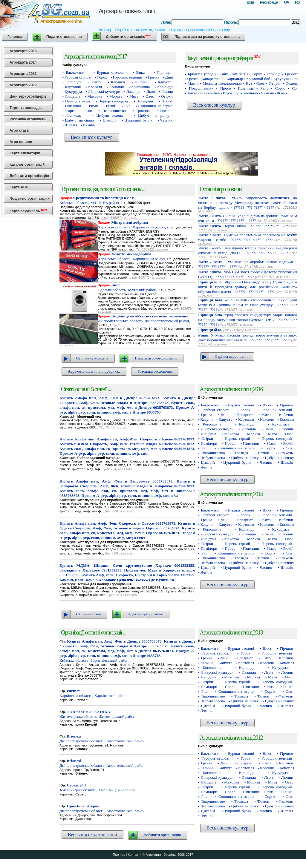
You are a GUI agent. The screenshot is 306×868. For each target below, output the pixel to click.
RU (297, 2)
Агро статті (19, 130)
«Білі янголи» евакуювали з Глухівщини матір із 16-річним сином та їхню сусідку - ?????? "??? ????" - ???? (247, 305)
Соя (89, 111)
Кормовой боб (258, 79)
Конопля (117, 87)
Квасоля (95, 87)
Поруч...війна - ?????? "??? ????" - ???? (244, 226)
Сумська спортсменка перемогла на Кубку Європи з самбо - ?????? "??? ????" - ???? (247, 237)
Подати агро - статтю (145, 614)
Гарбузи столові (78, 77)
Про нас (119, 855)
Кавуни (141, 82)
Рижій (111, 106)
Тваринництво (114, 111)
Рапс (264, 88)
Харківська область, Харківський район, (132, 225)
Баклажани (75, 72)
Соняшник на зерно (155, 106)
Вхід (250, 2)
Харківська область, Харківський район (93, 693)
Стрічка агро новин (231, 356)
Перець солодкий (113, 101)
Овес (150, 96)
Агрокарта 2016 (23, 51)
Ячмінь (89, 125)
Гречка (154, 77)
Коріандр (165, 87)
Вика (140, 72)
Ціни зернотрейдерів (28, 96)
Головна (15, 37)
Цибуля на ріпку (154, 115)
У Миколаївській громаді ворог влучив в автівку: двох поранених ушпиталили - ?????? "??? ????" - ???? (247, 338)
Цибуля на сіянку (80, 120)
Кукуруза (281, 79)
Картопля (73, 87)
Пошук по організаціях (30, 199)
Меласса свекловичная (222, 83)
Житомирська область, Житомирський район (97, 714)
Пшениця (73, 106)
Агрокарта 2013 (23, 74)
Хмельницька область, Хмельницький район (97, 788)
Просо (167, 101)
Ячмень (267, 93)
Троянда (143, 111)
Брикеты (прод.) (202, 74)
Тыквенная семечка (204, 93)
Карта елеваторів (25, 153)
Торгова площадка (26, 108)
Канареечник (213, 79)
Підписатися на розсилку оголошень (207, 37)
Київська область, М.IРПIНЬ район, (97, 200)
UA (286, 2)
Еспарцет (73, 82)
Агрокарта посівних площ (127, 11)
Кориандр (235, 79)
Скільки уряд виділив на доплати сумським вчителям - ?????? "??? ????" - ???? (247, 218)
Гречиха (292, 74)
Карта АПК (19, 187)
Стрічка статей (89, 614)
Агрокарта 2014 (23, 62)
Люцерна (73, 96)
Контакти (134, 855)
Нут (249, 83)
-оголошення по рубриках (94, 371)
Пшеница (246, 88)
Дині (169, 77)
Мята (134, 96)
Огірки (167, 96)
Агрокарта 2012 (23, 85)
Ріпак (93, 106)
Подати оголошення (64, 37)
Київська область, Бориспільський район (127, 651)
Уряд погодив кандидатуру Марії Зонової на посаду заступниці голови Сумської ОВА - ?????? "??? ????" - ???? (247, 320)
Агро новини (21, 142)
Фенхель (74, 115)
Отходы (292, 83)
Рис (127, 106)
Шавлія (71, 125)
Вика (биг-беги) (234, 74)
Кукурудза (73, 92)
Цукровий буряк (138, 120)
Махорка (95, 96)
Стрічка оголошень (92, 358)
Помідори (145, 101)
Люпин (167, 92)
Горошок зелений (128, 77)
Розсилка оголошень (28, 119)
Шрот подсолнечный (240, 93)
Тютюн (166, 111)
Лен (295, 79)
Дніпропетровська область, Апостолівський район (102, 739)
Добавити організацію (128, 36)
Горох (102, 77)
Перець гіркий (78, 101)
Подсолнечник (201, 88)
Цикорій (110, 120)
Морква (116, 96)
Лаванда (133, 92)
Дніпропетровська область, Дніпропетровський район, (144, 318)
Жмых (282, 93)
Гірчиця (164, 72)
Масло (193, 83)
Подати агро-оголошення (156, 358)
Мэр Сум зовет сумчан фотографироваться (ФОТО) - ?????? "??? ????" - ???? (247, 274)
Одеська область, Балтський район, (127, 287)
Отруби (275, 83)
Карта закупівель (28, 211)
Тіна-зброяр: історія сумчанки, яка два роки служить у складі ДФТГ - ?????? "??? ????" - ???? (247, 250)
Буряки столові (110, 72)
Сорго (71, 111)
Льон (151, 92)
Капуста (165, 82)
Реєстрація (269, 2)
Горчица (273, 74)
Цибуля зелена (109, 115)
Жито (96, 82)
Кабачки (118, 82)
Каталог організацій (27, 165)
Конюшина (140, 87)
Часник (166, 120)
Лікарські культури (104, 92)
